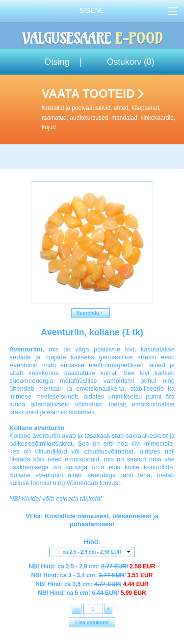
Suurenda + (91, 313)
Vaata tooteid (111, 109)
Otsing (57, 62)
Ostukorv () (131, 62)
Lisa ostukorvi (92, 623)
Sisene (92, 10)
